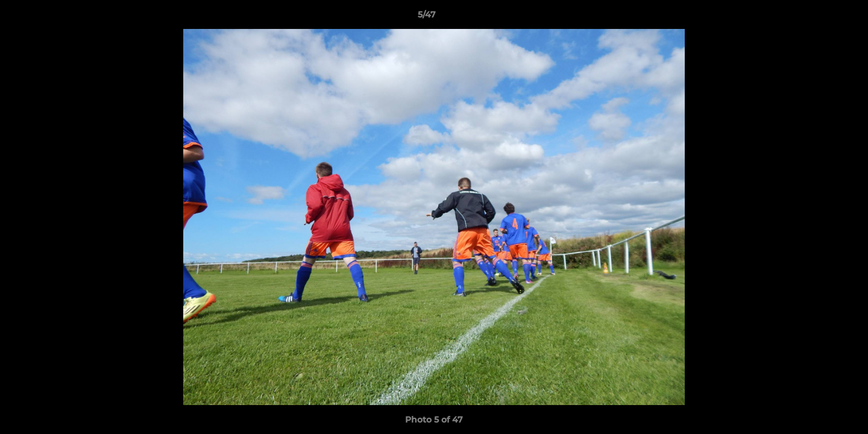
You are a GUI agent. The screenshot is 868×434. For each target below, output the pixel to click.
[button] (817, 17)
